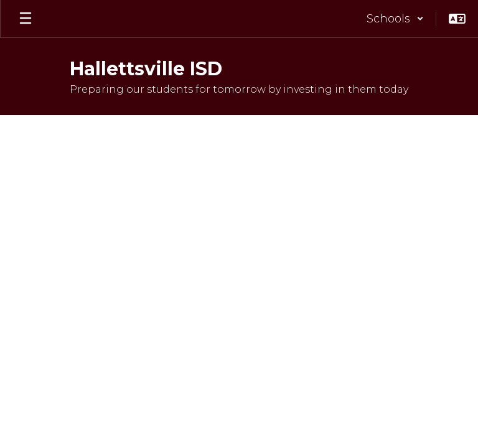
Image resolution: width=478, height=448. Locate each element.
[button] (395, 19)
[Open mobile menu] (26, 19)
